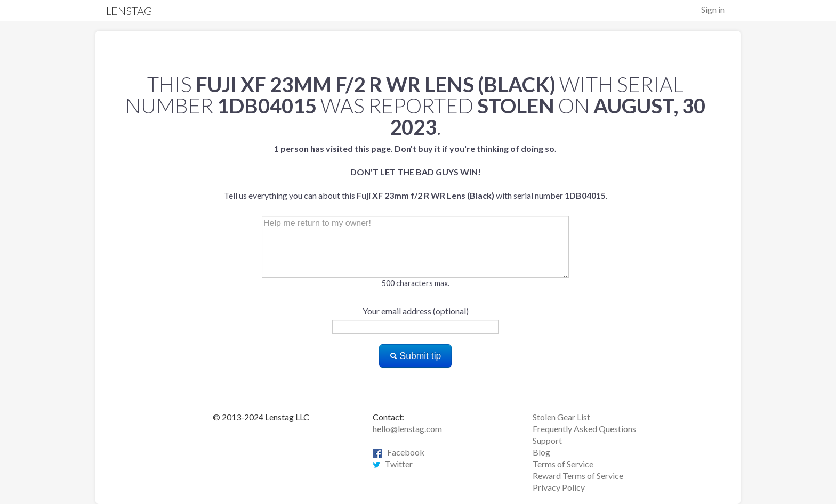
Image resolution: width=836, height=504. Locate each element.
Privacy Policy (559, 487)
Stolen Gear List (561, 417)
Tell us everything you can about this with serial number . (416, 172)
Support (547, 440)
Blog (541, 452)
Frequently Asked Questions (584, 429)
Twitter (393, 464)
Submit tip (416, 356)
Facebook (399, 452)
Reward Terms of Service (578, 475)
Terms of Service (563, 464)
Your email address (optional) (416, 311)
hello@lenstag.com (407, 429)
